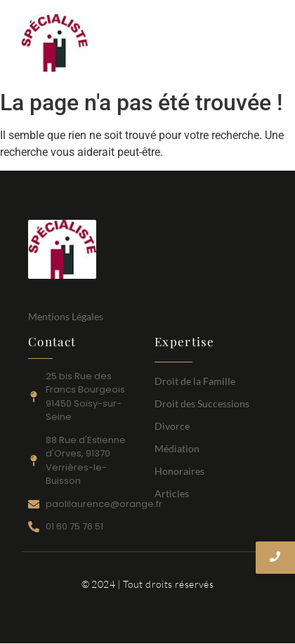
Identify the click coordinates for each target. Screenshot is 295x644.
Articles (172, 493)
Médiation (177, 448)
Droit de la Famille (195, 381)
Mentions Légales (66, 316)
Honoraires (179, 471)
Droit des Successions (202, 403)
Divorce (172, 426)
